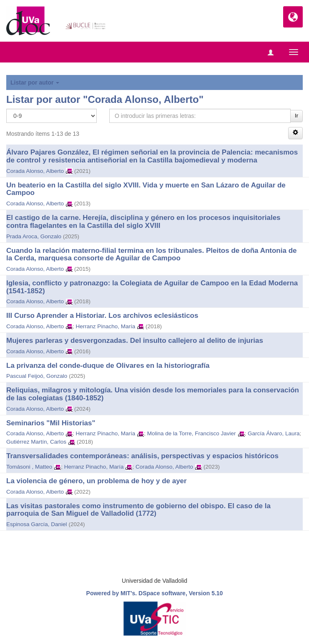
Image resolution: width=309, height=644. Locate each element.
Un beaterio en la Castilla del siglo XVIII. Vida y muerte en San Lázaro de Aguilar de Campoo (146, 189)
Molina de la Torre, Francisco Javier (192, 433)
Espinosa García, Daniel (37, 524)
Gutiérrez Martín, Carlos (36, 442)
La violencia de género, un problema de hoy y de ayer (97, 481)
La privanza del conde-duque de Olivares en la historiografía (108, 366)
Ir (296, 116)
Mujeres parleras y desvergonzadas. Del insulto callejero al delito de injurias (135, 341)
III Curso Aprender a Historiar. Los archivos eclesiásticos (102, 316)
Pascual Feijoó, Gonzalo (37, 376)
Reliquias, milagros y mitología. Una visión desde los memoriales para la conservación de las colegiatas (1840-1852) (153, 394)
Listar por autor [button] (35, 82)
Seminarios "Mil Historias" (51, 423)
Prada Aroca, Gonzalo (34, 236)
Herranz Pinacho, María (106, 326)
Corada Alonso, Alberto (35, 171)
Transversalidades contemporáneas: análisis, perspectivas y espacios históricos (142, 456)
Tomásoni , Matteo (29, 467)
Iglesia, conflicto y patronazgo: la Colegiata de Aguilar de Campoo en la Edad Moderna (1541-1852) (152, 287)
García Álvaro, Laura (274, 433)
